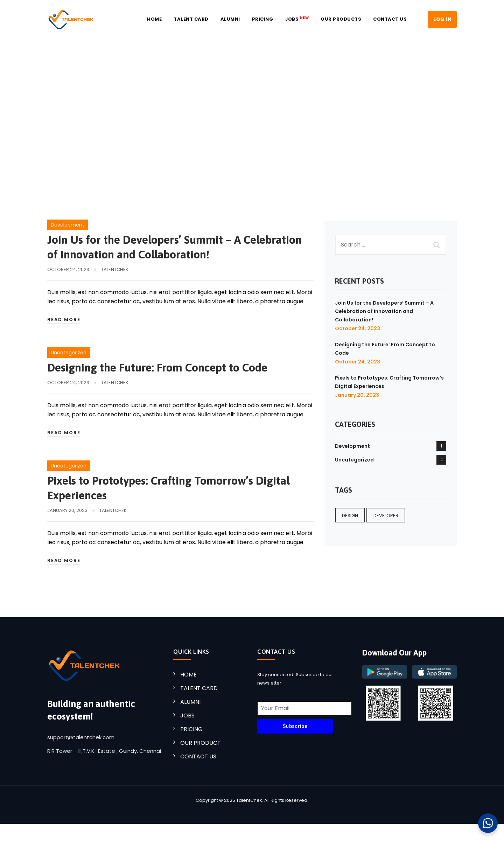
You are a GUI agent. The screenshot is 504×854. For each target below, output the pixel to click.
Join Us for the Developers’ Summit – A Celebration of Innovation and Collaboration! (384, 311)
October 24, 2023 (358, 328)
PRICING (191, 729)
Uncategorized (69, 353)
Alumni (230, 19)
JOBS (297, 19)
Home (154, 19)
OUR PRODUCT (201, 743)
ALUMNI (190, 702)
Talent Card (191, 19)
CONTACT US (198, 756)
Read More (64, 320)
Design (350, 516)
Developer (386, 516)
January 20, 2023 (357, 395)
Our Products (341, 19)
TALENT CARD (199, 688)
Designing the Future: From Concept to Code (157, 367)
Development (68, 225)
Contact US (390, 19)
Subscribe (295, 726)
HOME (188, 675)
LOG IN (442, 19)
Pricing (263, 19)
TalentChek (115, 269)
